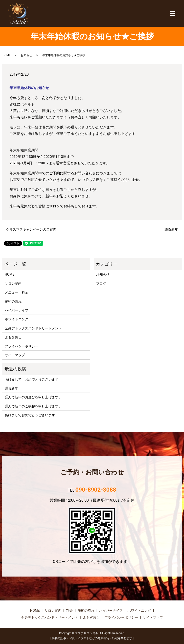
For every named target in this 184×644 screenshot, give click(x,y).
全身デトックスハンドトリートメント (33, 328)
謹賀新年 (171, 229)
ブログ (101, 283)
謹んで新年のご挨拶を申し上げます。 (33, 406)
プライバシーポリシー (22, 346)
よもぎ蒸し (13, 337)
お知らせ (26, 55)
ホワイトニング (17, 319)
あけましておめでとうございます (30, 415)
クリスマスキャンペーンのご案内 (31, 229)
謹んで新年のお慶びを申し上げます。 (33, 397)
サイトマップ (15, 355)
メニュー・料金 (17, 292)
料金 (69, 611)
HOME (6, 55)
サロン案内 (13, 283)
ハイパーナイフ (17, 310)
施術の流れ (13, 301)
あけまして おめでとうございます (32, 379)
